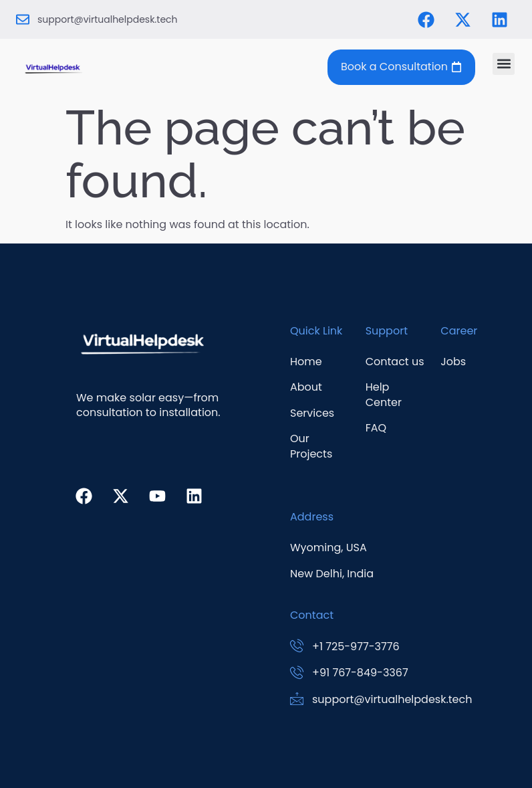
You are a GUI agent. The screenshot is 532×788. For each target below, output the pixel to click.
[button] (504, 64)
